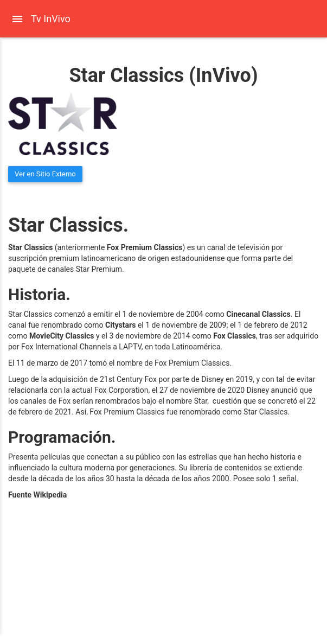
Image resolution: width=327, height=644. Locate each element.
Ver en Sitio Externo (45, 174)
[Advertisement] (82, 573)
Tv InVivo (51, 19)
